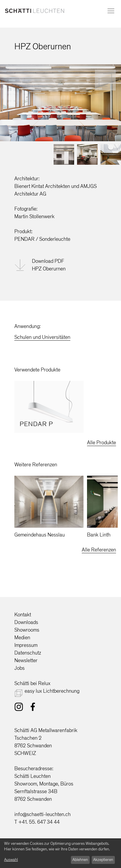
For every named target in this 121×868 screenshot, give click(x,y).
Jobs (19, 668)
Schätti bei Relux (32, 683)
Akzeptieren (103, 860)
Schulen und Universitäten (42, 337)
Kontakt (23, 615)
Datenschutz (28, 653)
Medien (22, 637)
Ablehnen (80, 860)
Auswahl (11, 860)
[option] (49, 407)
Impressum (26, 645)
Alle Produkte (102, 443)
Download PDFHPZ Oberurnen (49, 265)
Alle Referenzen (99, 550)
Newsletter (26, 660)
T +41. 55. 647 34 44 (37, 822)
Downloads (26, 622)
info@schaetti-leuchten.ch (42, 814)
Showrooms (27, 630)
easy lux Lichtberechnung (52, 691)
